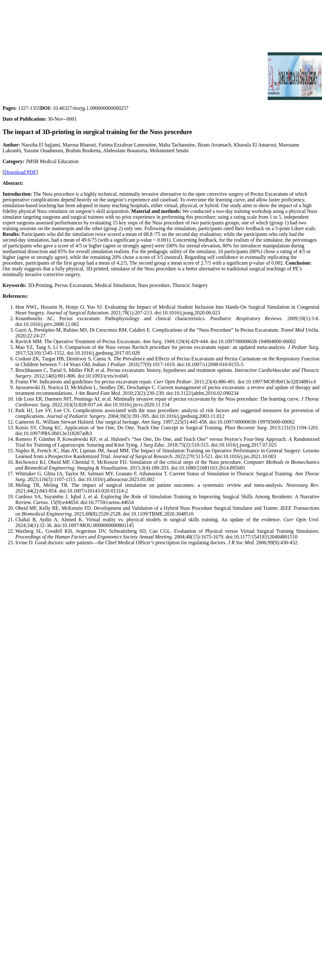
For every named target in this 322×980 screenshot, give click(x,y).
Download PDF (20, 172)
